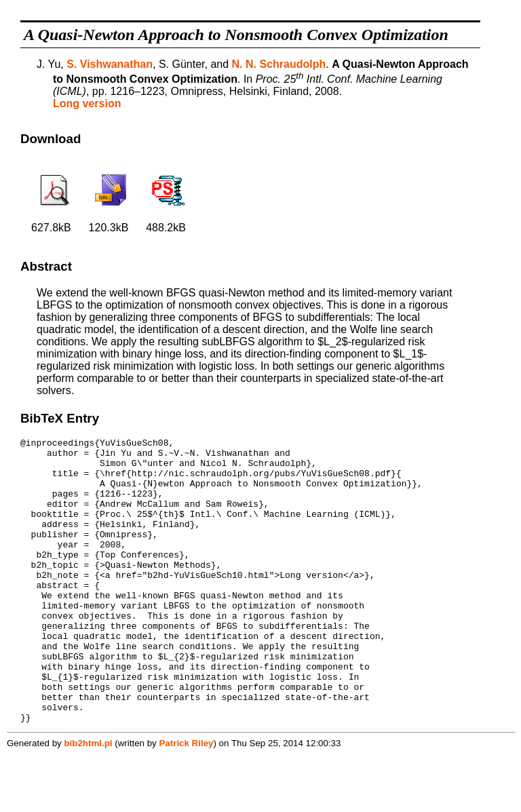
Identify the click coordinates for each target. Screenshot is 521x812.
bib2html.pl (88, 800)
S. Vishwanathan (110, 64)
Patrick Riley (186, 800)
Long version (87, 103)
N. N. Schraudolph (279, 64)
